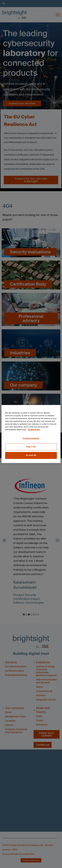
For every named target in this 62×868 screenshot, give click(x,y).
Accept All (31, 455)
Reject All (31, 447)
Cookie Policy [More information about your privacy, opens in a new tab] (34, 430)
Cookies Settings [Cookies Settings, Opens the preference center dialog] (31, 439)
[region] (31, 434)
